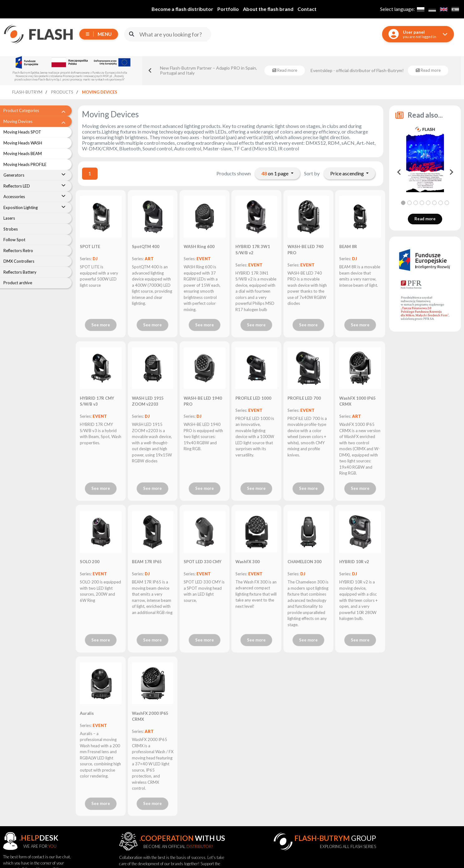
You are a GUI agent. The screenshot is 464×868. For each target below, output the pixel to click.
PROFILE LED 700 (304, 398)
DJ (95, 259)
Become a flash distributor (182, 9)
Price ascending (348, 173)
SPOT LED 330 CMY (203, 562)
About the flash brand (268, 9)
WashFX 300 (248, 562)
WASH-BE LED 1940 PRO (203, 401)
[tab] (403, 203)
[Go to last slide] (150, 71)
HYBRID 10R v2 (354, 562)
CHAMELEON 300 (304, 562)
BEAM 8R (348, 246)
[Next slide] (451, 172)
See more (101, 325)
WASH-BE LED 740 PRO (305, 250)
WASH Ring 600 (199, 246)
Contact (307, 9)
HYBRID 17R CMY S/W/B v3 (97, 401)
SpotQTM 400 (146, 246)
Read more (425, 219)
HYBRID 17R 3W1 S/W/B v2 (253, 250)
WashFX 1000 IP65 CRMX (358, 401)
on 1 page (275, 173)
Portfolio (228, 9)
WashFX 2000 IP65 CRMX (150, 716)
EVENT (204, 259)
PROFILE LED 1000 (253, 398)
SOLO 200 (90, 562)
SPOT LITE (90, 246)
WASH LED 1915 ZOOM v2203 (148, 401)
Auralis (87, 713)
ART (149, 259)
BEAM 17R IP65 (147, 562)
